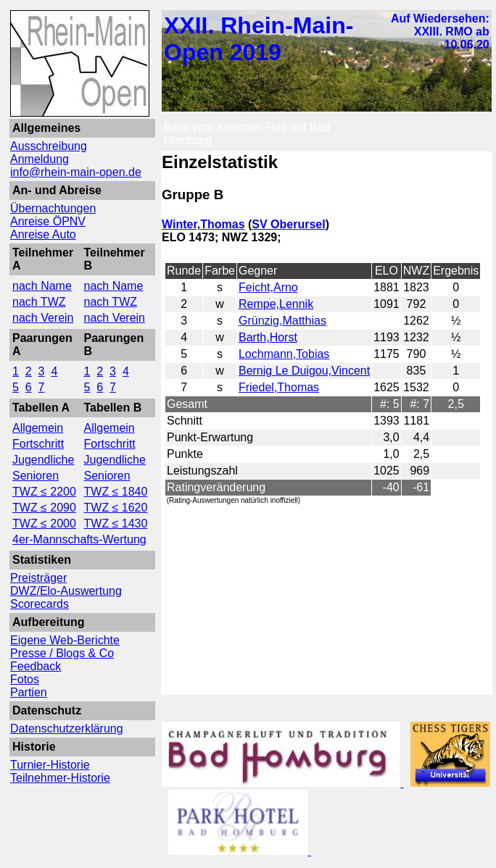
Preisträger (38, 578)
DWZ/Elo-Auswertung (66, 591)
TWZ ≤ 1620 (116, 508)
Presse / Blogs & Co (62, 653)
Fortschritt (38, 444)
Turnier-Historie (50, 765)
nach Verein (43, 318)
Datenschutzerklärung (67, 729)
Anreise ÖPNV (48, 221)
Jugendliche (43, 460)
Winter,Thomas (203, 224)
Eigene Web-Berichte (65, 640)
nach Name (42, 286)
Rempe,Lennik (276, 304)
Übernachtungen (53, 208)
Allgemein (38, 428)
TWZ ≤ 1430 (116, 523)
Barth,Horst (268, 337)
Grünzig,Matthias (282, 321)
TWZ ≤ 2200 (44, 492)
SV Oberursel (288, 224)
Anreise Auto (43, 234)
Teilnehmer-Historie (60, 778)
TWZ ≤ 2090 (44, 508)
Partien (29, 692)
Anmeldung (40, 159)
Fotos (25, 679)
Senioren (36, 476)
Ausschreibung (49, 146)
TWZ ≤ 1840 (116, 492)
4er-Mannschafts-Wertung (79, 539)
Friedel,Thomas (279, 387)
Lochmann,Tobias (284, 354)
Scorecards (40, 604)
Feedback (36, 666)
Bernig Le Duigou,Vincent (304, 371)
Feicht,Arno (268, 287)
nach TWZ (39, 302)
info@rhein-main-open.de (76, 172)
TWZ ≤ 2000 (44, 523)
